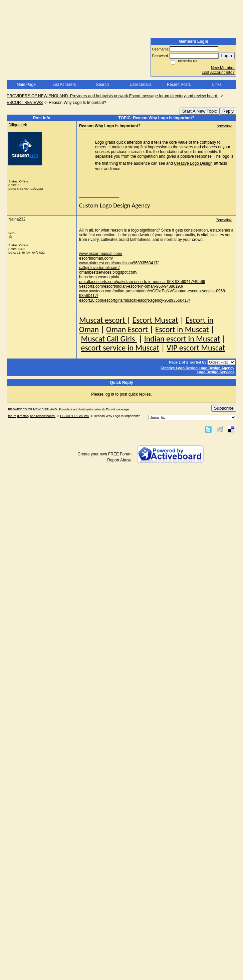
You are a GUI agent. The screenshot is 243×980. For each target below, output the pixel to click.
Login (226, 56)
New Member (223, 68)
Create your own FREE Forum (105, 454)
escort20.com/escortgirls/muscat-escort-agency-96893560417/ (135, 300)
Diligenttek (18, 125)
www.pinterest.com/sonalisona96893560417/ (119, 263)
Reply (228, 111)
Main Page (26, 85)
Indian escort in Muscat (182, 339)
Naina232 (17, 219)
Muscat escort (103, 320)
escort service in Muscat (120, 348)
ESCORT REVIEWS (25, 103)
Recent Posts (179, 85)
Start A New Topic (200, 111)
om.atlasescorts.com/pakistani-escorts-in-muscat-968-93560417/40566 (142, 282)
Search (102, 85)
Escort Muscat (155, 320)
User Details (140, 85)
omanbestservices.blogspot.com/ (108, 272)
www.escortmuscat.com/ (101, 254)
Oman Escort (128, 329)
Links (217, 85)
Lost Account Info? (218, 73)
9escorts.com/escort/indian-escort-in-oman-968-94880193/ (131, 286)
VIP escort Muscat (196, 348)
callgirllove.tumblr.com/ (99, 268)
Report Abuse (119, 460)
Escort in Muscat (182, 329)
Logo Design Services (215, 372)
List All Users (64, 85)
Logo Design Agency (216, 368)
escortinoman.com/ (96, 258)
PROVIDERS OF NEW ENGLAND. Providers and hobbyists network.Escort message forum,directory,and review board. (112, 96)
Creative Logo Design (193, 163)
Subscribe (224, 408)
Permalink (224, 126)
